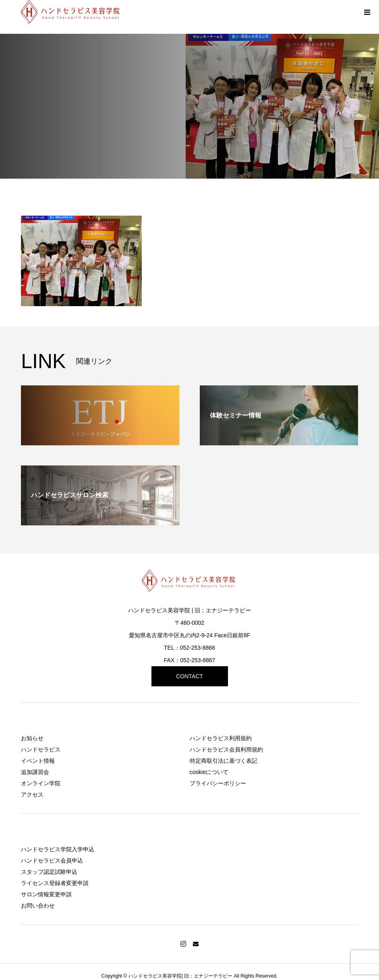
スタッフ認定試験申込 (49, 872)
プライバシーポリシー (218, 783)
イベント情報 (38, 761)
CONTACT (189, 676)
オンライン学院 (41, 783)
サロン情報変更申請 (46, 894)
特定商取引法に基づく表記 (224, 761)
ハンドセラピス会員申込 (52, 861)
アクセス (32, 795)
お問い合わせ (38, 906)
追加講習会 (35, 772)
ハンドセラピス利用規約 (221, 738)
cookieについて (209, 772)
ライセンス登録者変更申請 (55, 883)
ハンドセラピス (41, 749)
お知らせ (32, 738)
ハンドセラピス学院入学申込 (58, 849)
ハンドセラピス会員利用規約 (226, 749)
